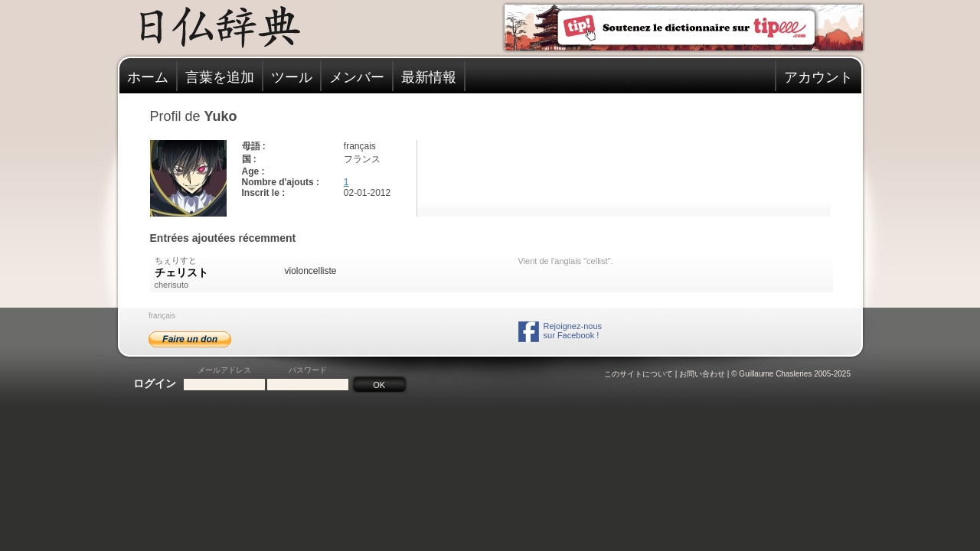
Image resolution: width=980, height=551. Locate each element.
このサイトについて (639, 374)
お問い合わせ (702, 374)
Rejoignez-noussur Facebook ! (573, 331)
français (162, 316)
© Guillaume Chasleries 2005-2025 (791, 374)
